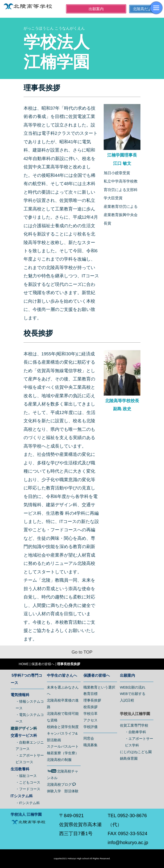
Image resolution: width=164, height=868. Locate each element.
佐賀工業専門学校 (134, 725)
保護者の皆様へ (43, 664)
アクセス (90, 720)
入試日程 (127, 700)
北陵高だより (144, 9)
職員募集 (90, 745)
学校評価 (90, 727)
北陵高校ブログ (61, 785)
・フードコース (28, 789)
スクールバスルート (63, 746)
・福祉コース (26, 776)
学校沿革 (90, 714)
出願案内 (96, 9)
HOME (24, 664)
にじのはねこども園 (136, 752)
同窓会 (89, 738)
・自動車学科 (135, 732)
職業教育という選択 (99, 687)
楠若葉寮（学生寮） (63, 753)
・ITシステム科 (28, 803)
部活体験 (71, 791)
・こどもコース (28, 782)
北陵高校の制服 (59, 760)
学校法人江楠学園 (135, 714)
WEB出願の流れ (133, 687)
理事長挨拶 (92, 700)
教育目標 (90, 694)
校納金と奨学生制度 (63, 727)
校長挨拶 (90, 707)
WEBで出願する (133, 694)
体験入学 (54, 791)
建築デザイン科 (24, 728)
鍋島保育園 (129, 759)
